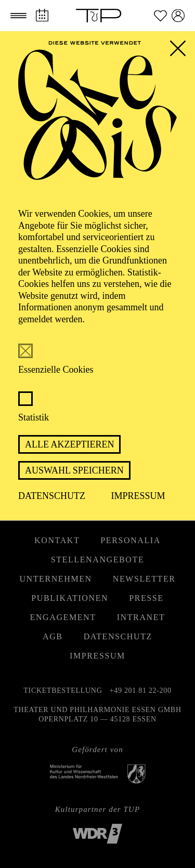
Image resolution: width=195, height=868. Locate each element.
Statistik (34, 417)
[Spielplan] (42, 15)
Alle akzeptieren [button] (69, 444)
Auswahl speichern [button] (74, 470)
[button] (18, 16)
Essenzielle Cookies (56, 370)
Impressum (138, 496)
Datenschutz (52, 496)
